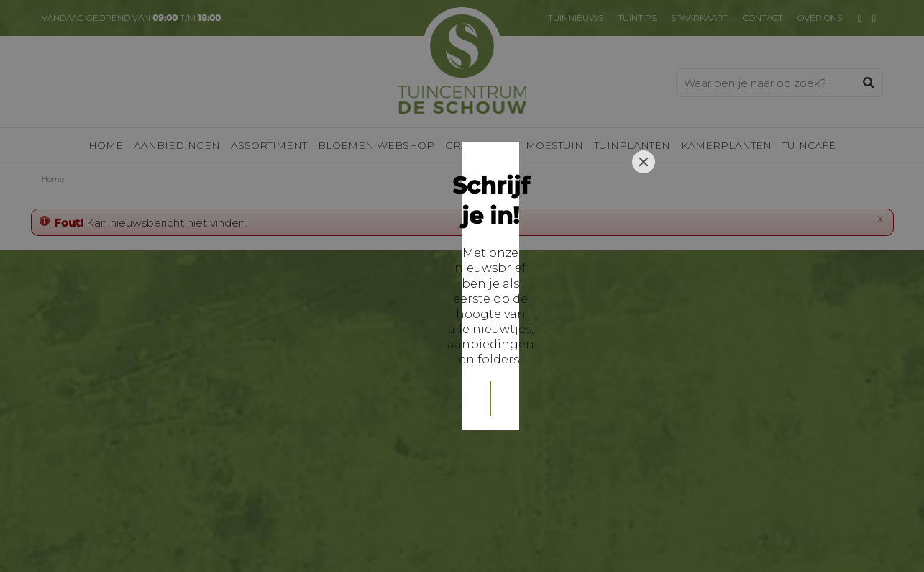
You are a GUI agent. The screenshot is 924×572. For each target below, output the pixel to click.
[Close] (644, 185)
